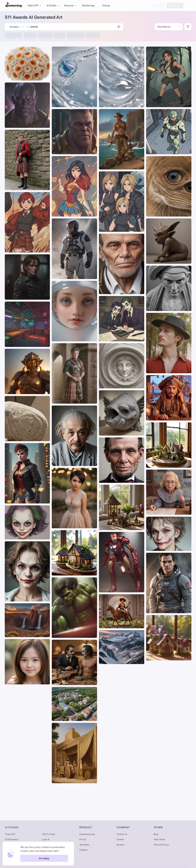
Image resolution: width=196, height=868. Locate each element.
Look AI (46, 839)
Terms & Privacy (161, 845)
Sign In (158, 5)
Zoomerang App (87, 834)
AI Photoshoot (12, 839)
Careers (120, 839)
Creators (83, 850)
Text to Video (49, 834)
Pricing (106, 5)
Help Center (159, 839)
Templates (84, 845)
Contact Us (122, 834)
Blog (156, 834)
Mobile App (88, 5)
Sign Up (175, 5)
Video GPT (10, 834)
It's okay (44, 858)
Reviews (120, 845)
